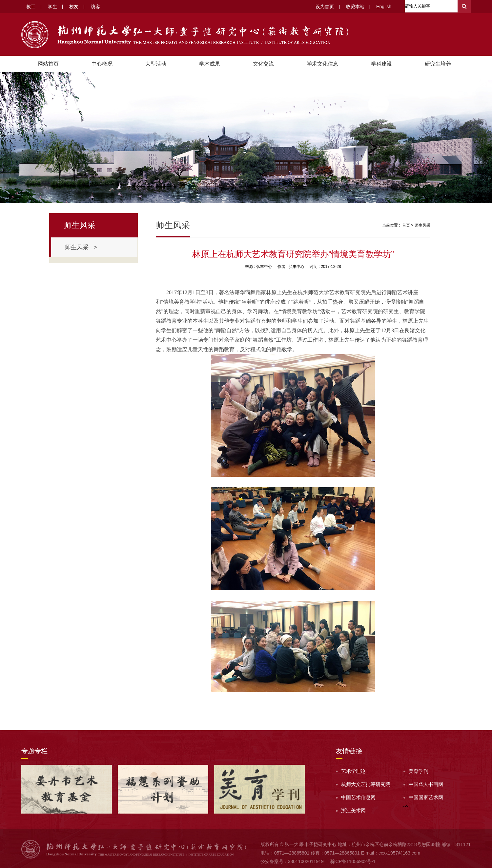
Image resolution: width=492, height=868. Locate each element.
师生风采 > (81, 247)
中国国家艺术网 (426, 797)
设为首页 (325, 7)
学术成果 (210, 64)
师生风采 (422, 225)
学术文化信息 (322, 64)
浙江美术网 (353, 810)
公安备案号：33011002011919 (292, 861)
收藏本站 (355, 7)
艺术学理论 (353, 771)
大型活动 (156, 64)
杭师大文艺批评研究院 (366, 784)
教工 (31, 7)
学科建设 (381, 64)
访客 (95, 7)
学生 (52, 7)
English (384, 7)
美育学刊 (419, 771)
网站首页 (48, 64)
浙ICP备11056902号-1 (353, 861)
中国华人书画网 (426, 784)
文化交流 (263, 64)
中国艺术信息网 (358, 797)
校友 (74, 7)
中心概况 (102, 64)
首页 (406, 225)
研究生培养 (438, 64)
